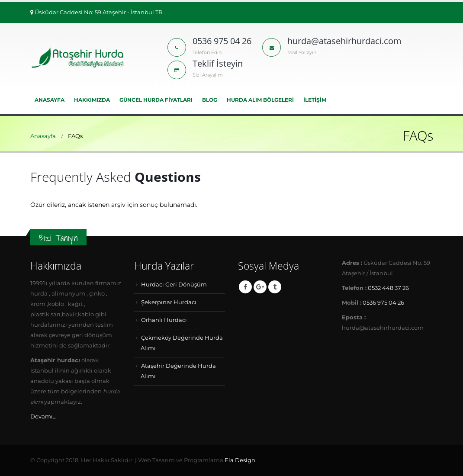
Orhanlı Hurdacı (164, 320)
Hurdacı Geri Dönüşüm (174, 285)
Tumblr (275, 287)
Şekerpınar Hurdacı (169, 302)
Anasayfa (50, 100)
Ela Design (240, 460)
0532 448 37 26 (388, 288)
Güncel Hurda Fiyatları (156, 100)
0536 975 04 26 (383, 303)
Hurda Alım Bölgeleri (260, 100)
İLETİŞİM (315, 100)
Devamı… (43, 416)
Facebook (245, 287)
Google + (260, 287)
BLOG (210, 100)
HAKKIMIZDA (92, 100)
